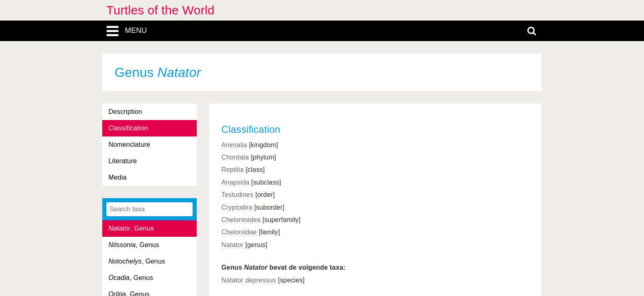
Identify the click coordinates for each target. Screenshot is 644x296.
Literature (123, 161)
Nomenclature (129, 145)
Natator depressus (249, 280)
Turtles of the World (160, 10)
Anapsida (235, 182)
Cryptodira (237, 207)
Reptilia (233, 170)
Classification (128, 128)
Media (117, 177)
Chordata (235, 157)
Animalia (234, 145)
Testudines (237, 195)
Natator (232, 245)
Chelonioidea (241, 220)
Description (125, 112)
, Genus (131, 228)
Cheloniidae (239, 232)
